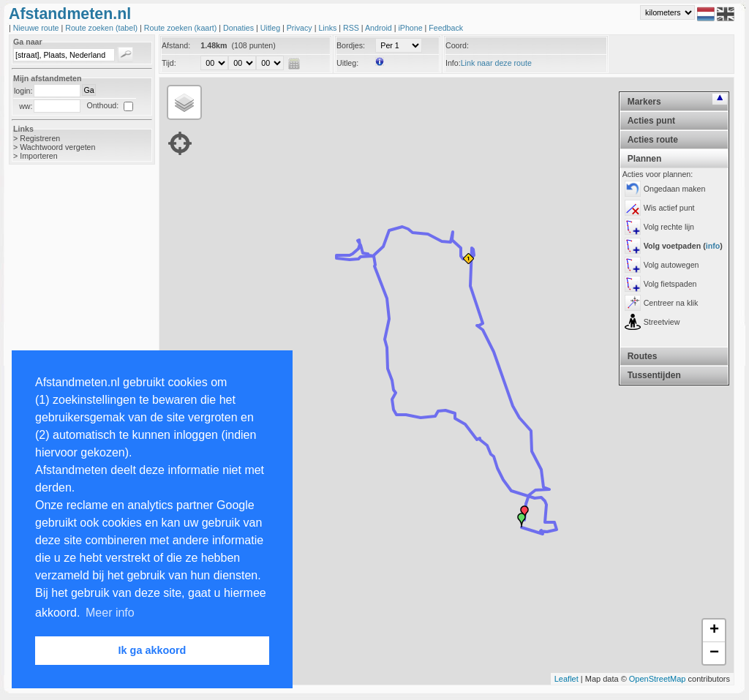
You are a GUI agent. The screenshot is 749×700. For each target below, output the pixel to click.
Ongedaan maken (675, 189)
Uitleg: (347, 63)
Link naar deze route (496, 63)
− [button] (714, 653)
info (713, 246)
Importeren (39, 156)
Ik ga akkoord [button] (153, 650)
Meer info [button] (110, 613)
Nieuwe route (37, 28)
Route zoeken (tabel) (102, 28)
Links (328, 28)
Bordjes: (351, 45)
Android (380, 28)
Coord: (457, 45)
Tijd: (169, 63)
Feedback (446, 28)
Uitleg (271, 28)
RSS (352, 28)
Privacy (301, 28)
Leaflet (567, 679)
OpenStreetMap (658, 679)
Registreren (40, 138)
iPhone (411, 28)
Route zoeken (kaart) (181, 28)
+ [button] (714, 631)
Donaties (240, 28)
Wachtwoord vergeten (57, 147)
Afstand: (176, 45)
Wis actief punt (669, 208)
